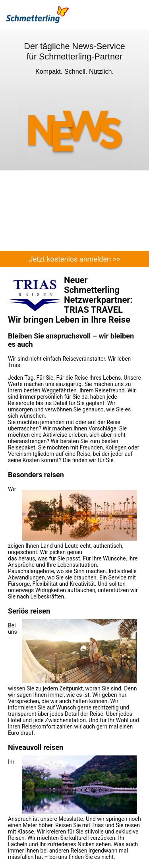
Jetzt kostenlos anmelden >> (74, 259)
